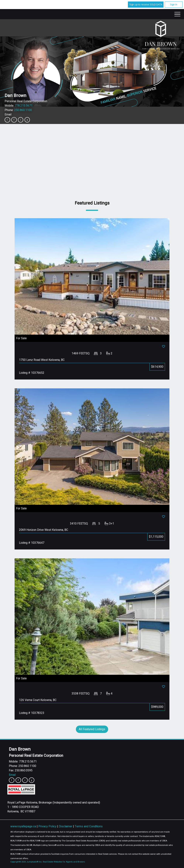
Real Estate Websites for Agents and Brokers (64, 862)
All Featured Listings (92, 729)
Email (8, 115)
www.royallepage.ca (23, 826)
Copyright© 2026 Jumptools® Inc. (26, 862)
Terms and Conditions (89, 826)
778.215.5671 (24, 106)
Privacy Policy (48, 826)
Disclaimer (66, 826)
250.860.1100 (23, 110)
